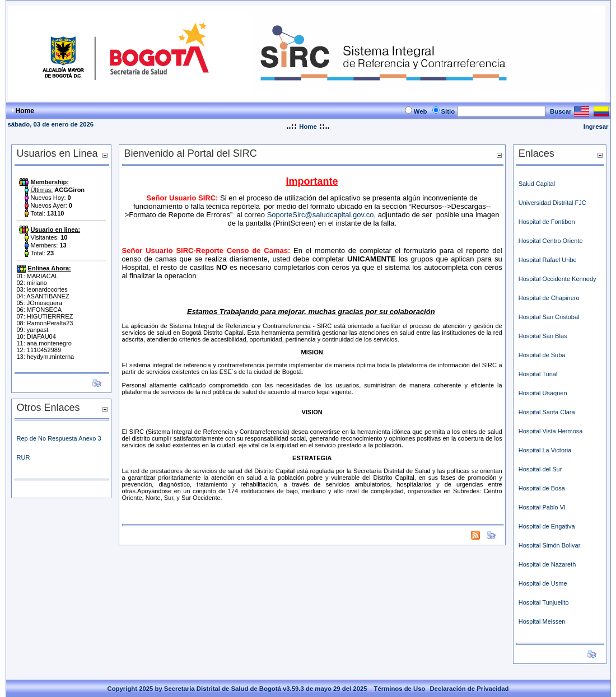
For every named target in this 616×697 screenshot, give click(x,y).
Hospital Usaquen (543, 393)
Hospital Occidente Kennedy (557, 279)
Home (308, 127)
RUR (24, 457)
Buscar (561, 111)
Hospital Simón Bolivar (550, 545)
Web (421, 111)
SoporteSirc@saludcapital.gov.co (321, 215)
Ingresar (596, 127)
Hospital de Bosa (542, 488)
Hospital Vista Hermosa (551, 431)
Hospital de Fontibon (547, 222)
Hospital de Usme (543, 583)
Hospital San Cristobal (549, 317)
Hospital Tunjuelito (544, 602)
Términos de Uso (400, 689)
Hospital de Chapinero (549, 298)
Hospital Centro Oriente (551, 241)
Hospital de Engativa (548, 526)
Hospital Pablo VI (542, 507)
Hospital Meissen (542, 621)
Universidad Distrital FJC (552, 203)
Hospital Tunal (538, 374)
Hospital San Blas (543, 336)
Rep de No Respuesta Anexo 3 (59, 438)
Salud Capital (537, 184)
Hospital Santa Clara (547, 412)
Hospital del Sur (540, 469)
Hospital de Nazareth (547, 564)
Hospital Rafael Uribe (548, 260)
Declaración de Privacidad (469, 689)
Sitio (448, 111)
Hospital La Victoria (546, 450)
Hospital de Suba (542, 355)
